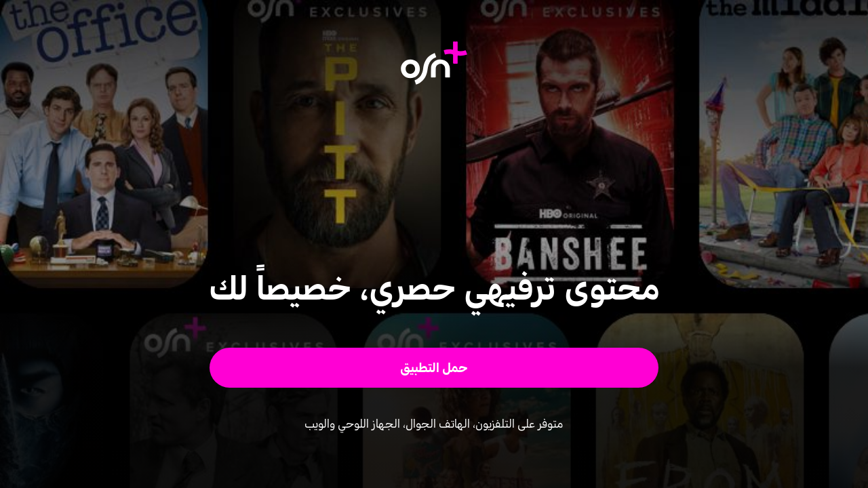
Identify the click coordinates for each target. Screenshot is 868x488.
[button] (434, 368)
